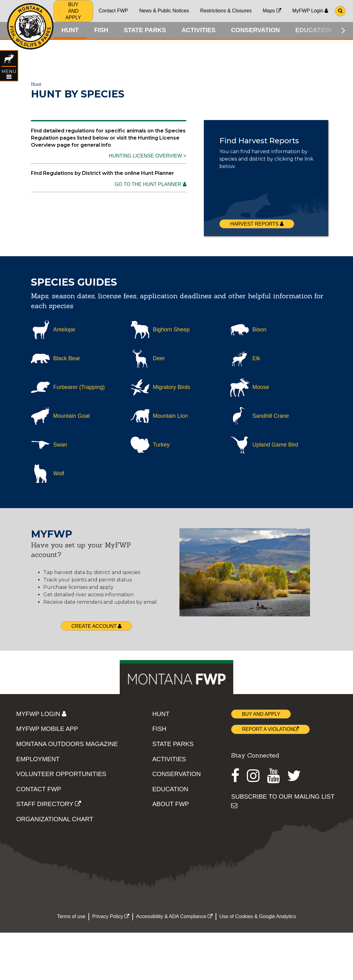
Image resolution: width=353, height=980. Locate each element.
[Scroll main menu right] (343, 30)
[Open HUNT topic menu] (9, 78)
